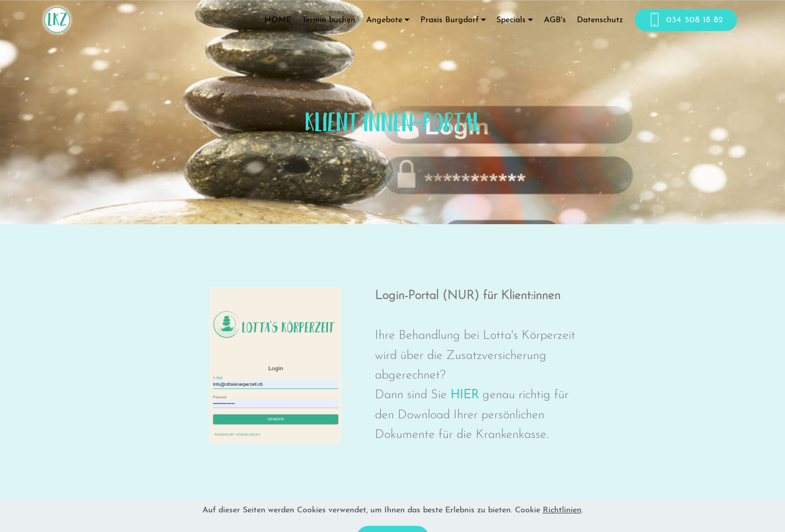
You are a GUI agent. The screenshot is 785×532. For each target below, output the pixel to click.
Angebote (384, 20)
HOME (278, 20)
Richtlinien (562, 518)
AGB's (555, 20)
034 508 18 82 (686, 20)
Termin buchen (329, 20)
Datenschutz (600, 20)
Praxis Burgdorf (450, 20)
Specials (511, 20)
